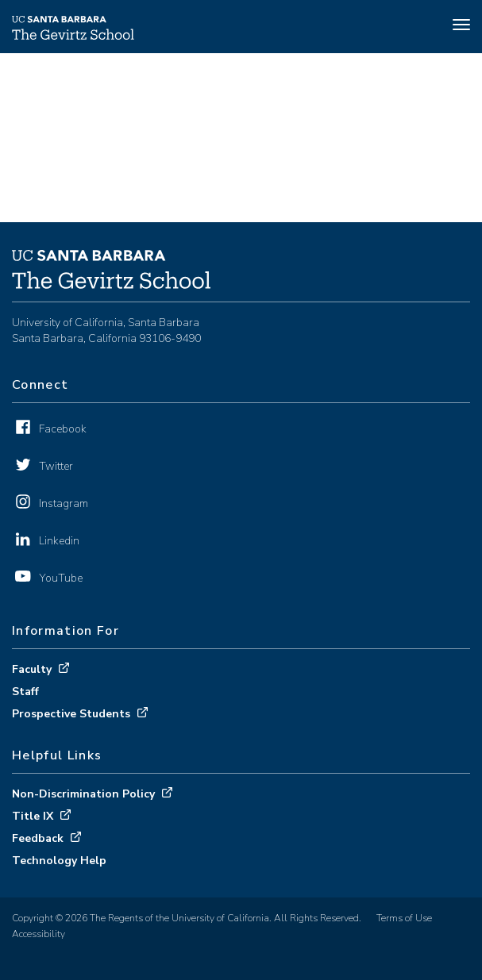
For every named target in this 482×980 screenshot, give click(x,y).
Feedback (38, 838)
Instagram (64, 503)
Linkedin (59, 541)
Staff (25, 692)
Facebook (63, 429)
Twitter (56, 466)
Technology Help (59, 861)
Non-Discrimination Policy (83, 794)
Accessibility (39, 934)
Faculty (32, 669)
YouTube (61, 578)
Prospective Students (71, 714)
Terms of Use (404, 918)
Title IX (33, 816)
